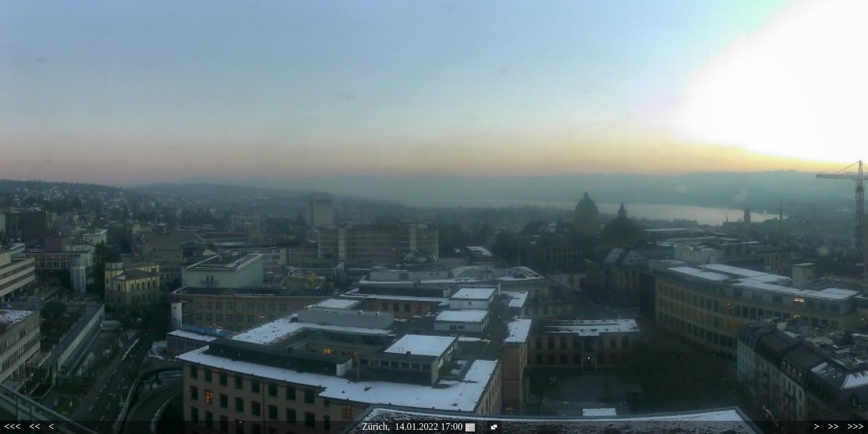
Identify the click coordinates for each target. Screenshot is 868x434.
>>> (856, 426)
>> (833, 426)
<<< (12, 426)
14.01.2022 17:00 (435, 427)
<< (34, 426)
